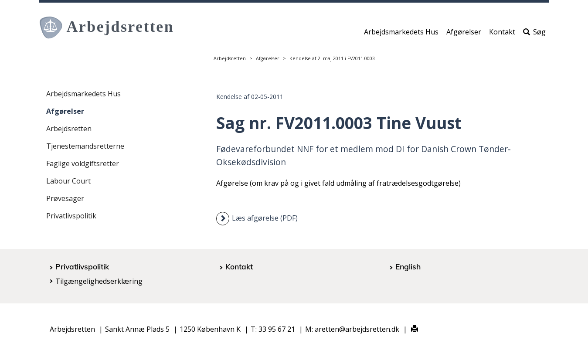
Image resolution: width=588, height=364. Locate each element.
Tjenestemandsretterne (85, 146)
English (408, 266)
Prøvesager (65, 198)
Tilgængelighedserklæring (99, 281)
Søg (534, 34)
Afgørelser (464, 34)
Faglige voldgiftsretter (83, 163)
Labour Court (68, 181)
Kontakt (502, 34)
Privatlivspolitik (71, 216)
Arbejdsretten (230, 58)
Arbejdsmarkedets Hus (401, 34)
